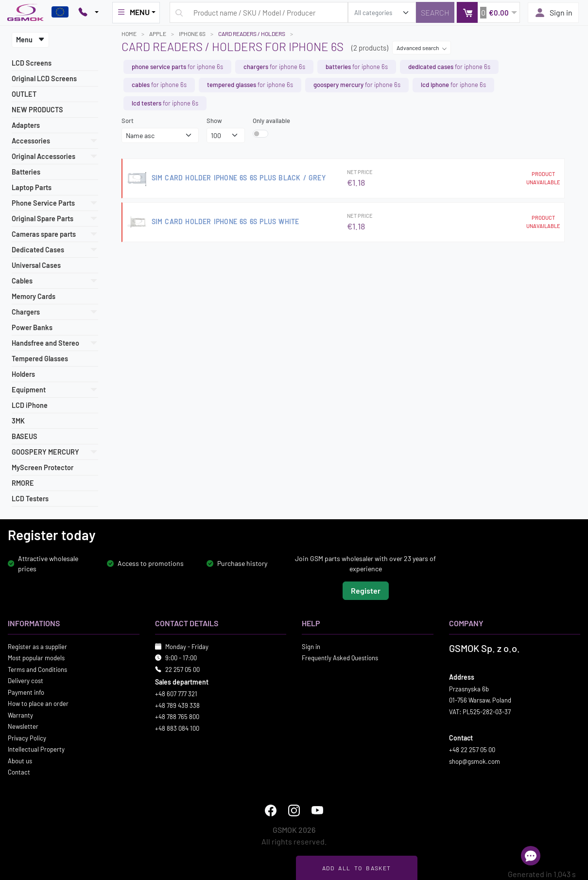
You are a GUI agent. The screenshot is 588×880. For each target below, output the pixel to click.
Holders (23, 374)
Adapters (26, 125)
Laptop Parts (32, 187)
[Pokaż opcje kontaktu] (88, 13)
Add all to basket (356, 868)
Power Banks (32, 327)
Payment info (26, 692)
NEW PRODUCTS (37, 110)
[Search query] (259, 12)
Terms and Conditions (37, 669)
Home (129, 34)
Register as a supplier (37, 646)
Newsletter (23, 726)
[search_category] (382, 12)
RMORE (23, 483)
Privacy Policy (27, 738)
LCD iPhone (30, 405)
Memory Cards (34, 296)
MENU (133, 12)
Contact (19, 772)
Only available (271, 121)
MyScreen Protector (43, 467)
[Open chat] (531, 856)
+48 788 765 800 (177, 717)
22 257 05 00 (182, 669)
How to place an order (38, 704)
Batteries (26, 172)
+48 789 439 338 (177, 705)
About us (20, 760)
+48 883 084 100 (177, 728)
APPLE (158, 34)
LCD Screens (32, 63)
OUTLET (24, 94)
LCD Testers (30, 499)
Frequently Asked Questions (340, 658)
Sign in (553, 13)
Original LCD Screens (44, 79)
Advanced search (422, 48)
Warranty (20, 715)
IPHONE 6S (192, 34)
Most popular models (36, 658)
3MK (18, 421)
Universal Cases (36, 265)
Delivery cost (26, 681)
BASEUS (25, 436)
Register (366, 590)
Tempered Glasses (40, 359)
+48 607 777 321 (176, 694)
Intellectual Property (36, 749)
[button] (488, 12)
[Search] (435, 12)
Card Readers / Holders (252, 34)
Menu (30, 40)
